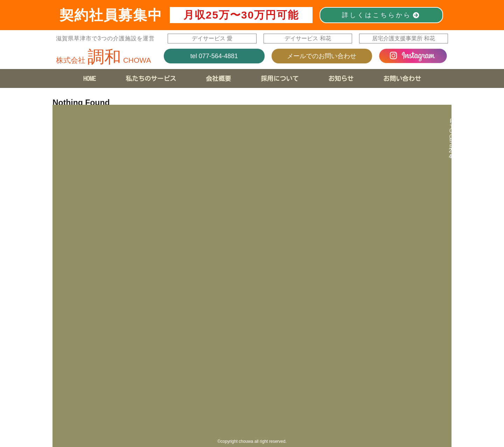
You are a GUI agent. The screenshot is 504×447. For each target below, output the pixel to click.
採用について (280, 78)
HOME (90, 78)
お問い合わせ (402, 78)
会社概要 (218, 78)
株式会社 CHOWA (103, 60)
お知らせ (341, 78)
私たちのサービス (151, 78)
